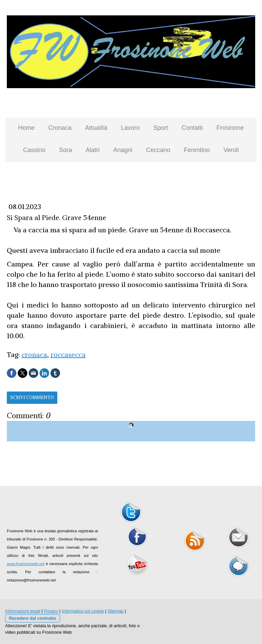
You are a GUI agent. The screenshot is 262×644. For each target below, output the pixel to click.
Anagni (123, 150)
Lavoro (130, 128)
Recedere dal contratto (33, 618)
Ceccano (158, 150)
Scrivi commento (32, 398)
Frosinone (230, 128)
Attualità (96, 128)
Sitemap (115, 611)
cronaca (34, 354)
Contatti (192, 128)
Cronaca (60, 128)
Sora (65, 150)
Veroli (231, 150)
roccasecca (68, 354)
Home (26, 128)
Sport (161, 128)
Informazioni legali (23, 611)
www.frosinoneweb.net (26, 564)
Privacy (51, 611)
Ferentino (197, 150)
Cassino (34, 150)
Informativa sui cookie (83, 611)
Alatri (93, 150)
